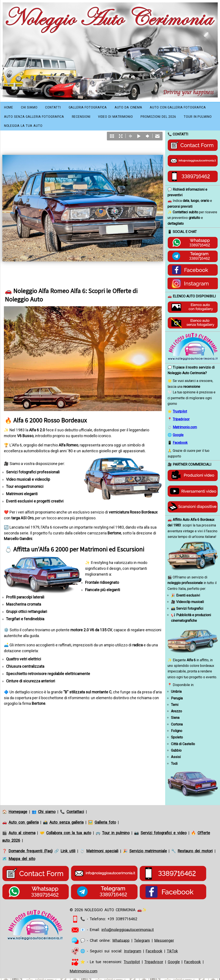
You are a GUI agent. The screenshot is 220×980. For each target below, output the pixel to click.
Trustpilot (180, 414)
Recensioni (158, 118)
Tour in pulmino (69, 128)
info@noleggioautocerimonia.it (128, 932)
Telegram (142, 943)
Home (9, 108)
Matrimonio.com (185, 430)
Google (178, 437)
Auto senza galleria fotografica (106, 118)
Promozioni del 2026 (24, 128)
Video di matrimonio (196, 118)
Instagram (133, 954)
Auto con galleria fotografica (35, 118)
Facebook (180, 445)
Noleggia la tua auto (113, 128)
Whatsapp (121, 943)
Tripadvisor (181, 422)
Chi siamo (32, 108)
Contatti (58, 108)
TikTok (172, 954)
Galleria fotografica (96, 108)
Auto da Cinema (141, 108)
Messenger (164, 943)
